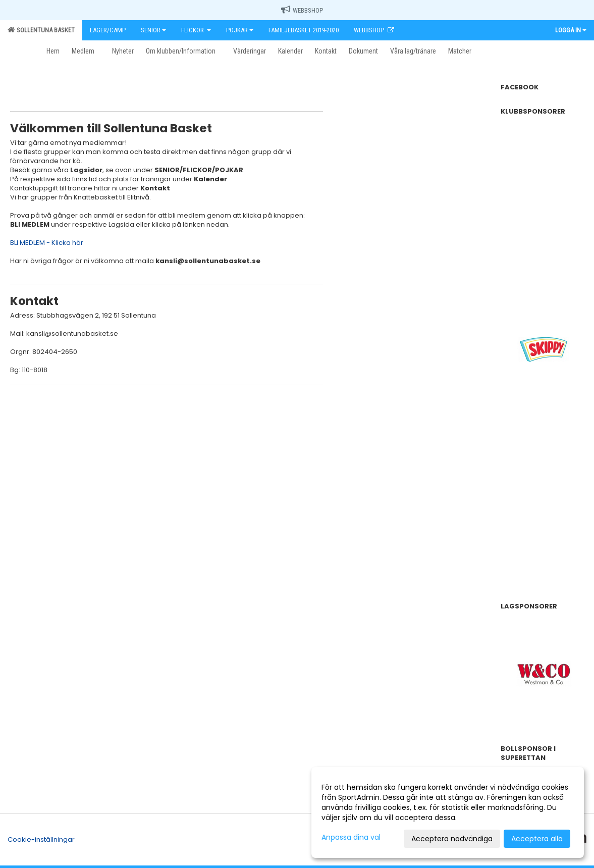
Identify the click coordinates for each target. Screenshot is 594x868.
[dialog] (448, 812)
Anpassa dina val (351, 837)
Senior (153, 30)
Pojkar (240, 30)
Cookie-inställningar (41, 839)
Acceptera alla (537, 839)
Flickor (196, 30)
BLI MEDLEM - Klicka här (47, 243)
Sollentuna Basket (41, 30)
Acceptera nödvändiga (452, 839)
